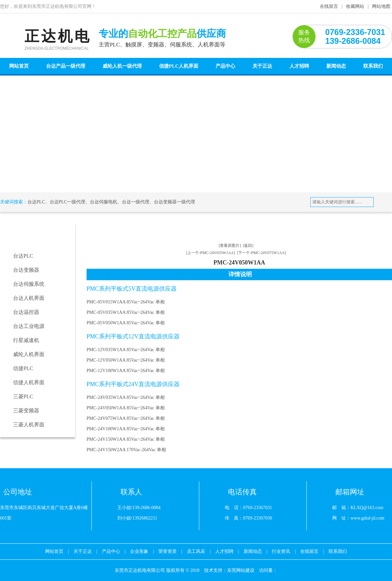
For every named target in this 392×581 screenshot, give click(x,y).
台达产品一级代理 (66, 66)
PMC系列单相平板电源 (215, 229)
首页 (118, 229)
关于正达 (262, 66)
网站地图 (381, 6)
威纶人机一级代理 (122, 66)
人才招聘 (299, 66)
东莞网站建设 (241, 570)
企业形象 (139, 551)
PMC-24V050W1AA (265, 229)
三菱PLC (23, 396)
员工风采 (196, 551)
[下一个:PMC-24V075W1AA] (262, 253)
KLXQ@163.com (367, 508)
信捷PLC (23, 368)
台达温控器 (26, 312)
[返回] (248, 246)
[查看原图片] (230, 246)
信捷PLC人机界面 (179, 66)
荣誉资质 (168, 551)
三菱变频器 (26, 410)
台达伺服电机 (104, 202)
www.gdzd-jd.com (367, 518)
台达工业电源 (29, 326)
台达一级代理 (136, 202)
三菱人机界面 (29, 425)
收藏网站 (355, 6)
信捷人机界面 (29, 382)
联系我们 (373, 66)
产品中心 (225, 66)
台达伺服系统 (29, 284)
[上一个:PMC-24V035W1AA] (211, 253)
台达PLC (36, 202)
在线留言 (329, 6)
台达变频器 (26, 270)
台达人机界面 (29, 298)
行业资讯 (281, 551)
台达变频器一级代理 (174, 202)
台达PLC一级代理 (68, 202)
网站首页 (19, 66)
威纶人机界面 (29, 354)
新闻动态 (336, 66)
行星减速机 (26, 340)
